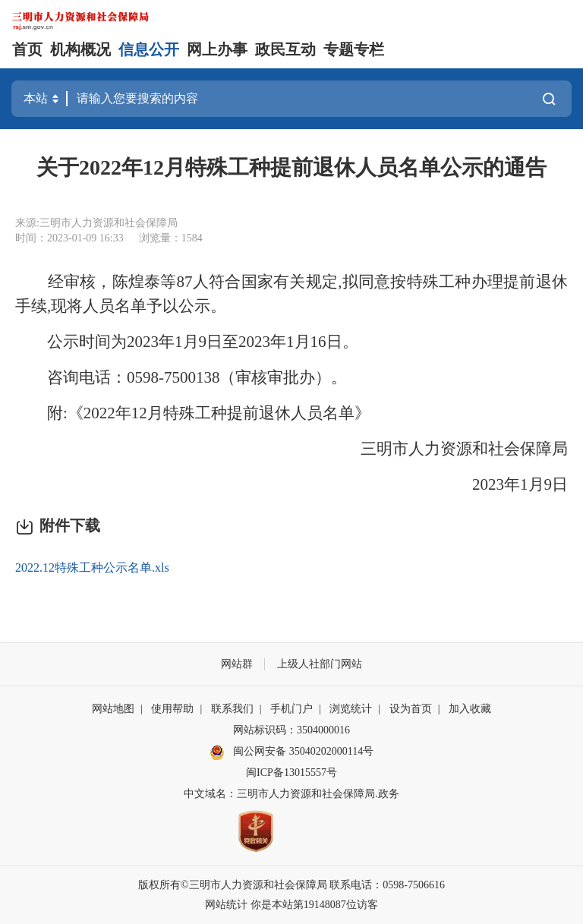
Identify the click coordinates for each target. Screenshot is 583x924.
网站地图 (113, 709)
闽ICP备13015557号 (291, 773)
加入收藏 (470, 709)
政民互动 (285, 49)
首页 (27, 49)
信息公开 (149, 49)
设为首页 (411, 709)
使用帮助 (172, 709)
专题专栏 (354, 49)
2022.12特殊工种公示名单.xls (92, 568)
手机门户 (291, 709)
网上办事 (217, 49)
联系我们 (232, 709)
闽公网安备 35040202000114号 (291, 752)
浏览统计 (351, 709)
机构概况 (80, 49)
